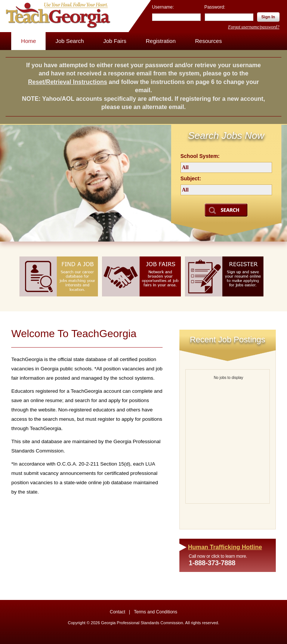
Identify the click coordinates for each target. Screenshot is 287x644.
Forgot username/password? (254, 27)
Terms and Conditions (155, 612)
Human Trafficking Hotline (225, 547)
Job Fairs (115, 41)
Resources (209, 41)
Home (28, 41)
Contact (118, 612)
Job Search (70, 41)
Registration (161, 41)
